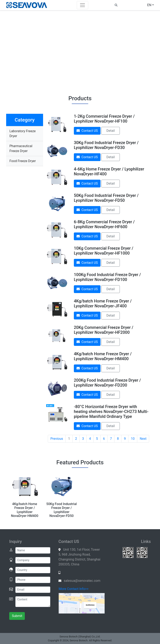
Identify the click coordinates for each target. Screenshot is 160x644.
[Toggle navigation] (82, 5)
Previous (57, 439)
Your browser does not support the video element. (80, 50)
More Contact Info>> (74, 589)
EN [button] (149, 5)
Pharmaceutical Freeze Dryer (21, 148)
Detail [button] (111, 131)
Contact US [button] (87, 131)
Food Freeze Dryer (23, 161)
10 (133, 439)
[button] (116, 5)
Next (143, 439)
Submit (17, 616)
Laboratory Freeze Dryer (23, 134)
